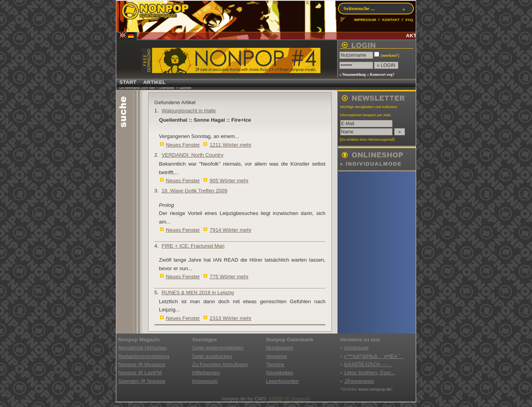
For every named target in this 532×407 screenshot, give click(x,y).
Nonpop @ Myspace (142, 364)
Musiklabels (280, 348)
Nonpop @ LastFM (140, 373)
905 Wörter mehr (229, 181)
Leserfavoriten (282, 381)
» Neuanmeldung (353, 75)
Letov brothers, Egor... (370, 373)
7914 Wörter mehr (230, 230)
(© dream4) (297, 399)
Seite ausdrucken (212, 356)
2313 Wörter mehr (230, 318)
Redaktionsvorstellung (144, 356)
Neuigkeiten (280, 373)
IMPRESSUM (365, 20)
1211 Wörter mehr (230, 145)
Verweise (276, 356)
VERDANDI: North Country (192, 155)
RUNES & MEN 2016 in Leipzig (198, 293)
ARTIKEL (154, 82)
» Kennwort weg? (381, 75)
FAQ (409, 20)
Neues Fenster (183, 145)
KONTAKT (391, 20)
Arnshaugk (356, 348)
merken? (390, 55)
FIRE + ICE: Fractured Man (193, 246)
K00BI (276, 399)
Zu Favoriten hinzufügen (220, 364)
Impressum (205, 381)
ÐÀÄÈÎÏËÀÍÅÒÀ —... (368, 364)
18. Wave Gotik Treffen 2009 (194, 191)
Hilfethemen (206, 373)
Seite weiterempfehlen (218, 348)
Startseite (166, 88)
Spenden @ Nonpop (142, 381)
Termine (275, 364)
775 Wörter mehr (229, 277)
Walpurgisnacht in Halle (189, 111)
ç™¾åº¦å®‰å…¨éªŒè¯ (374, 356)
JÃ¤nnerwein (359, 381)
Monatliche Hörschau (143, 348)
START (128, 82)
